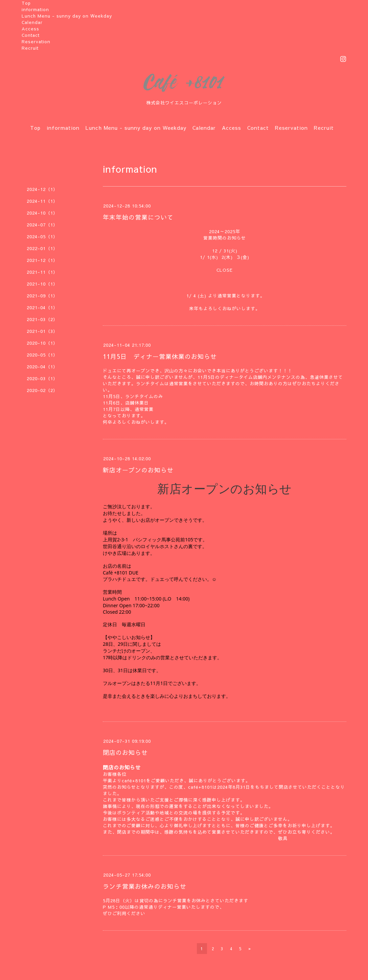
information (35, 9)
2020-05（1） (42, 355)
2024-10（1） (42, 213)
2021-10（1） (42, 284)
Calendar (32, 22)
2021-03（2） (42, 319)
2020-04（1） (42, 367)
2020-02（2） (42, 390)
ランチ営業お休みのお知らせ (145, 886)
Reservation (36, 42)
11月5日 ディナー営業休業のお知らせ (160, 356)
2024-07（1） (42, 225)
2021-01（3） (42, 331)
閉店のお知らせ (125, 752)
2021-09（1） (42, 296)
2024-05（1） (42, 237)
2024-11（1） (42, 201)
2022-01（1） (42, 248)
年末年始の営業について (138, 217)
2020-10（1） (42, 343)
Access (30, 29)
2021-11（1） (42, 272)
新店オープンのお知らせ (138, 470)
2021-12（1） (42, 260)
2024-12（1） (42, 189)
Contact (31, 35)
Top (26, 3)
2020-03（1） (42, 378)
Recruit (30, 48)
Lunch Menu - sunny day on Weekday (67, 16)
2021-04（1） (42, 308)
